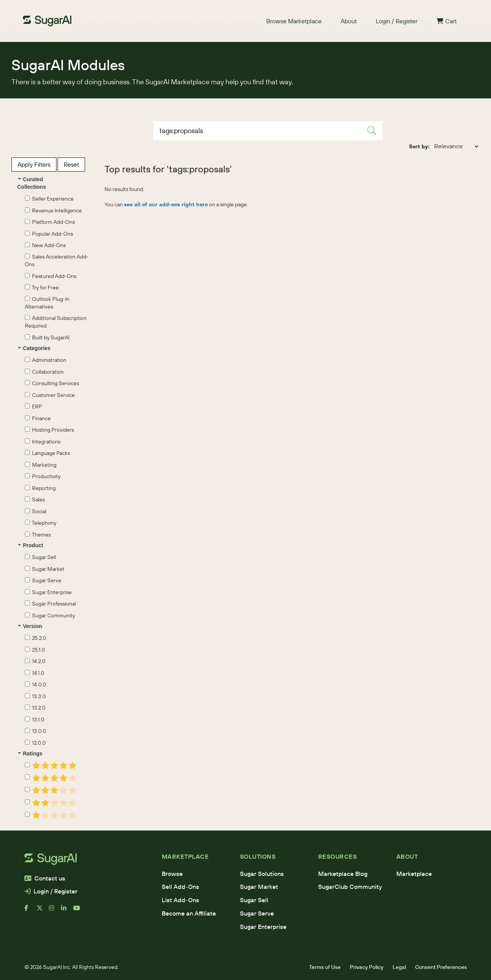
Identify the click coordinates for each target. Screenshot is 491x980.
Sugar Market (45, 569)
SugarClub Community (350, 887)
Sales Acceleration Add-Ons (57, 260)
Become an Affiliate (189, 913)
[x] (43, 911)
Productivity (43, 476)
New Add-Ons (45, 245)
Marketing (41, 465)
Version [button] (30, 626)
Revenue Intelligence (53, 210)
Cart (447, 21)
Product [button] (31, 545)
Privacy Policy (367, 967)
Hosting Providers (49, 430)
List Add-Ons (180, 900)
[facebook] (31, 911)
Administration (46, 360)
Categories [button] (34, 348)
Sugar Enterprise (48, 592)
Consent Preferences (441, 967)
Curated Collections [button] (31, 183)
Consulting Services (52, 383)
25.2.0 (35, 638)
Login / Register (397, 21)
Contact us (45, 878)
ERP (33, 406)
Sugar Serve (43, 580)
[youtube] (79, 911)
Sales (35, 500)
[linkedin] (67, 911)
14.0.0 (35, 684)
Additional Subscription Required (56, 322)
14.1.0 (35, 673)
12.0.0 (35, 743)
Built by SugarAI (47, 337)
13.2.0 (35, 708)
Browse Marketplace (294, 21)
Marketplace (414, 874)
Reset (71, 164)
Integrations (43, 442)
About (349, 21)
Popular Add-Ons (49, 234)
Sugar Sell (40, 557)
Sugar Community (50, 615)
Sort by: (419, 146)
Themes (38, 535)
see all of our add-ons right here (166, 204)
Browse (172, 874)
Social (35, 511)
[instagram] (55, 911)
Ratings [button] (30, 753)
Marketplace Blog (343, 874)
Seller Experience (49, 199)
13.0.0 (35, 731)
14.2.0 (35, 661)
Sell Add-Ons (180, 887)
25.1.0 (35, 650)
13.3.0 (35, 696)
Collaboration (44, 372)
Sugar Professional (50, 604)
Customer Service (50, 395)
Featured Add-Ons (51, 276)
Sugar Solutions (262, 874)
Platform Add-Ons (50, 222)
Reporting (40, 488)
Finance (38, 418)
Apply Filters (34, 164)
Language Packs (47, 453)
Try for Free (42, 288)
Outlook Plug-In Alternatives (47, 303)
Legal (399, 967)
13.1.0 (35, 720)
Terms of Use (325, 967)
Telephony (41, 523)
